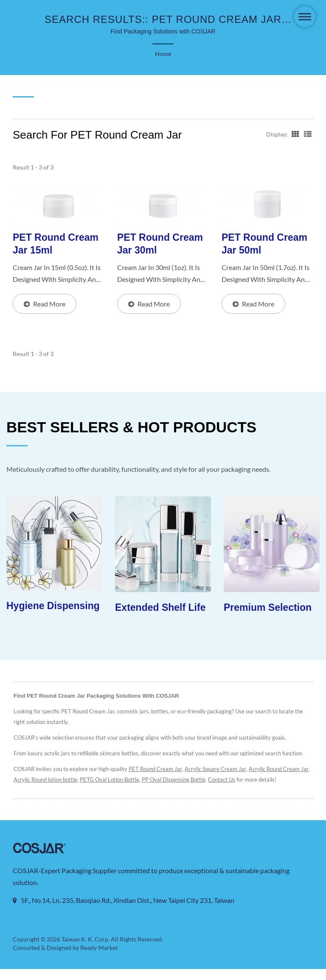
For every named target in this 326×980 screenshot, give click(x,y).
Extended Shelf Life (160, 608)
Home (163, 54)
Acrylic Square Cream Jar (220, 770)
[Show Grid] (295, 134)
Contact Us (289, 780)
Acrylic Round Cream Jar (44, 780)
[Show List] (308, 134)
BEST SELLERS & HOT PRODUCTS (131, 427)
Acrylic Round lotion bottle (110, 780)
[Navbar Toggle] (305, 17)
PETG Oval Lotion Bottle (175, 780)
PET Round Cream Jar (158, 770)
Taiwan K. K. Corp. (85, 950)
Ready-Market (100, 959)
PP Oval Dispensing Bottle (240, 780)
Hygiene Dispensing (53, 606)
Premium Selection (268, 608)
